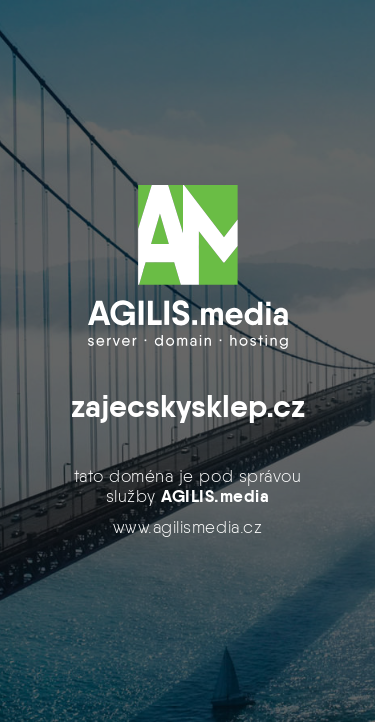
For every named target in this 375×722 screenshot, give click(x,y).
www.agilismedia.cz (187, 527)
